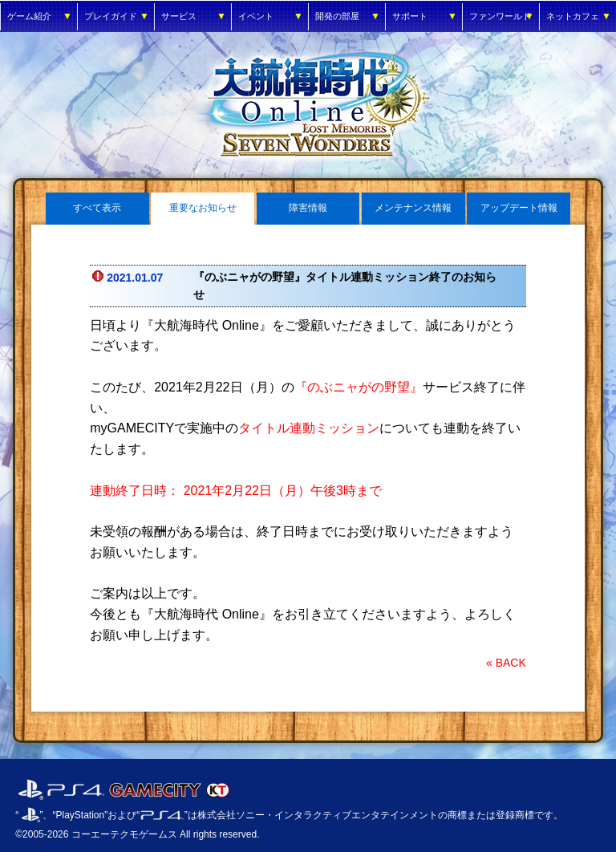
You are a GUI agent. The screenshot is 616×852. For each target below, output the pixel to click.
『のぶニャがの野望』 (359, 387)
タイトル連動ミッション (309, 428)
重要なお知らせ (203, 208)
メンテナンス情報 (413, 208)
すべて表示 (97, 208)
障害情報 (308, 208)
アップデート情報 (519, 208)
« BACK (506, 663)
